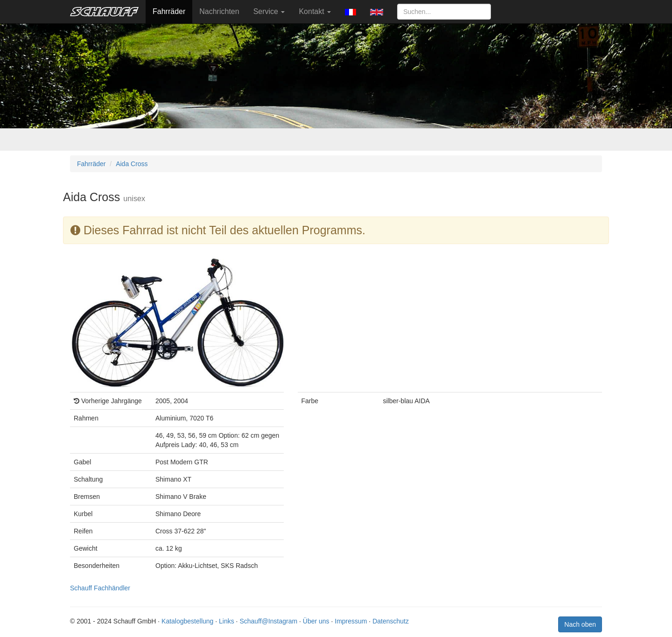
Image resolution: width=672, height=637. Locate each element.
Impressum (351, 621)
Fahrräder (169, 11)
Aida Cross (132, 164)
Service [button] (269, 11)
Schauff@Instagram (268, 621)
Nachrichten (219, 11)
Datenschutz (391, 621)
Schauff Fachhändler (100, 588)
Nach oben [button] (580, 624)
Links (227, 621)
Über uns (316, 621)
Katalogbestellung (187, 621)
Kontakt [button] (315, 11)
